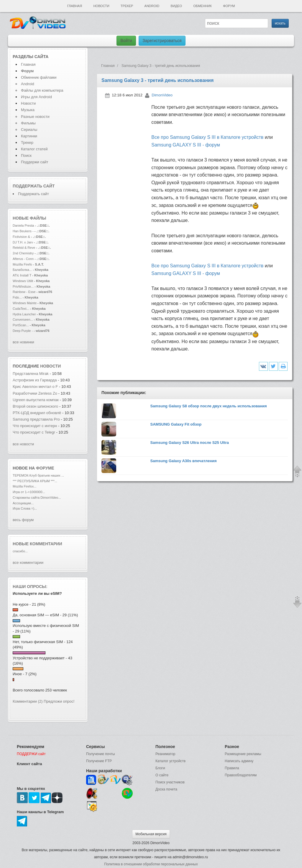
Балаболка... (22, 270)
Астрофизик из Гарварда (35, 380)
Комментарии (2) (28, 701)
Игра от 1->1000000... (29, 492)
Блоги (160, 768)
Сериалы (29, 130)
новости (50, 366)
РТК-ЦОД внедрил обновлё (37, 413)
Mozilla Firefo (22, 264)
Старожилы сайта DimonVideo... (37, 498)
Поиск (26, 155)
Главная (75, 6)
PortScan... (21, 325)
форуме (45, 468)
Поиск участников (170, 782)
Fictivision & (22, 237)
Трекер (127, 6)
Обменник (202, 6)
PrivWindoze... (23, 286)
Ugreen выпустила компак (36, 400)
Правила (232, 768)
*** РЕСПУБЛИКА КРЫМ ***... (35, 481)
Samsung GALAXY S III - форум (186, 145)
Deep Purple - (23, 331)
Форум (229, 6)
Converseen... (23, 319)
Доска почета (166, 789)
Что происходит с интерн (35, 426)
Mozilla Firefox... (24, 486)
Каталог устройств (170, 761)
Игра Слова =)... (25, 508)
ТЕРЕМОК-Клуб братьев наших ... (38, 475)
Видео (177, 6)
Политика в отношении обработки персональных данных (151, 864)
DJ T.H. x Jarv (23, 242)
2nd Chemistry (24, 253)
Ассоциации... (23, 503)
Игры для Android (36, 97)
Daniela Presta (23, 225)
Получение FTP (99, 761)
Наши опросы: (30, 587)
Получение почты (101, 754)
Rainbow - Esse (24, 292)
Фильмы (28, 123)
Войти (126, 41)
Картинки (29, 136)
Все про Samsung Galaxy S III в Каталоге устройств (207, 137)
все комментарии (28, 563)
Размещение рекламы (243, 754)
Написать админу (239, 761)
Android (152, 6)
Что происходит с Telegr (34, 432)
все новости (23, 444)
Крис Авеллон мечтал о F (35, 387)
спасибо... (20, 551)
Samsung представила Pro (36, 419)
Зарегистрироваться (162, 41)
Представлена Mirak (31, 374)
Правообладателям (241, 775)
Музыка (28, 110)
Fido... (17, 297)
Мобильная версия (151, 834)
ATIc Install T (22, 275)
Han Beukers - (24, 231)
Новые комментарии (37, 544)
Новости (101, 6)
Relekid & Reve (24, 248)
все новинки (23, 342)
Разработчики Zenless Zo (35, 393)
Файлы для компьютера (42, 90)
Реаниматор (165, 754)
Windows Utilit (23, 281)
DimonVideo (162, 95)
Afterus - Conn (23, 259)
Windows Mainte (25, 303)
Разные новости (35, 117)
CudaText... (21, 309)
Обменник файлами (39, 77)
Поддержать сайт (34, 186)
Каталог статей (34, 149)
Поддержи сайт (35, 162)
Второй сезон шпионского (35, 406)
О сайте (162, 775)
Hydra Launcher (24, 314)
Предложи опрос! (59, 701)
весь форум (23, 520)
